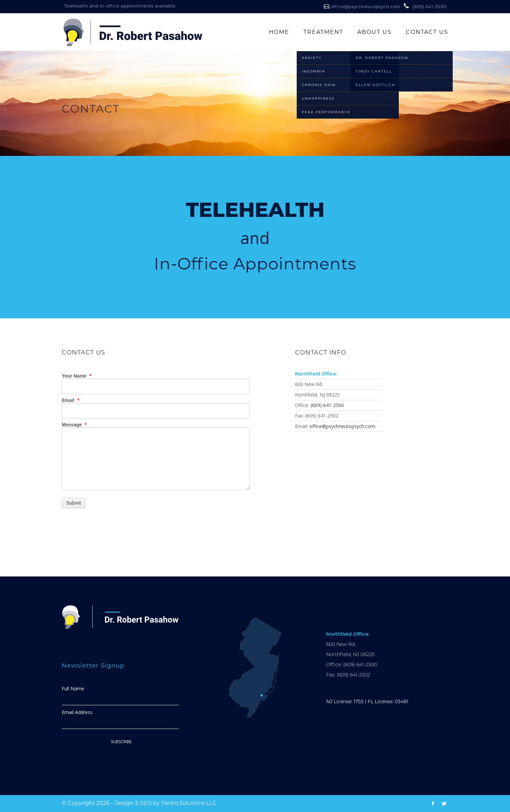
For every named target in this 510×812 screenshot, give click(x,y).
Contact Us (427, 32)
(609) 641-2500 (327, 405)
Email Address (77, 712)
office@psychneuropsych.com (366, 7)
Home (279, 32)
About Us (375, 32)
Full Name (73, 688)
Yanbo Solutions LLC (189, 803)
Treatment (323, 32)
